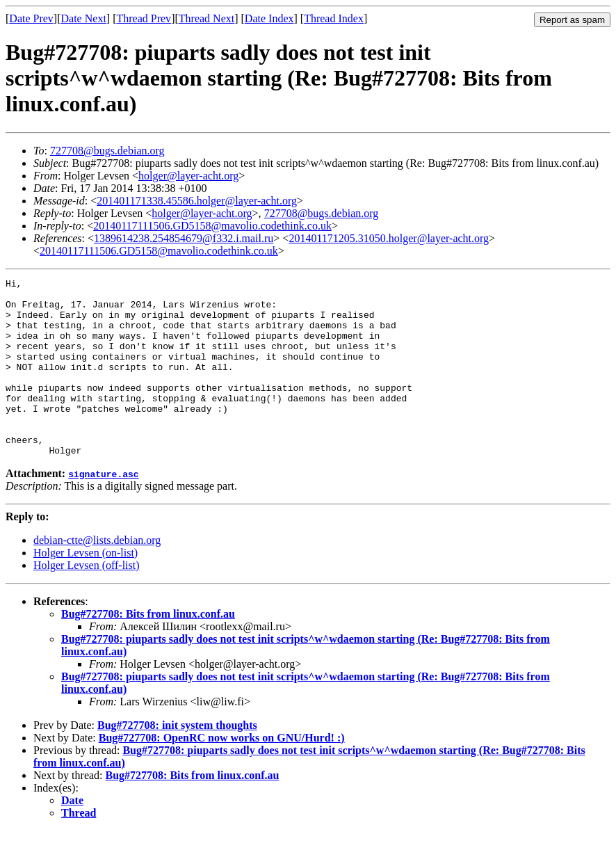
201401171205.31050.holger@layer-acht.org (389, 238)
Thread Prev (144, 18)
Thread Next (206, 18)
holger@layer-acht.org (188, 176)
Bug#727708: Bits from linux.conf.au (148, 649)
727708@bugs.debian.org (107, 151)
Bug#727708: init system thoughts (177, 761)
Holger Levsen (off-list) (87, 601)
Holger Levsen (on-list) (86, 588)
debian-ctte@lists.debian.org (97, 576)
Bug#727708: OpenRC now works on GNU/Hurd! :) (222, 773)
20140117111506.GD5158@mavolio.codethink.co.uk (212, 226)
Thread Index (334, 18)
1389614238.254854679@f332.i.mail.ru (184, 238)
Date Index (269, 18)
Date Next (84, 18)
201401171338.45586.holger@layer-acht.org (197, 201)
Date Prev (31, 18)
